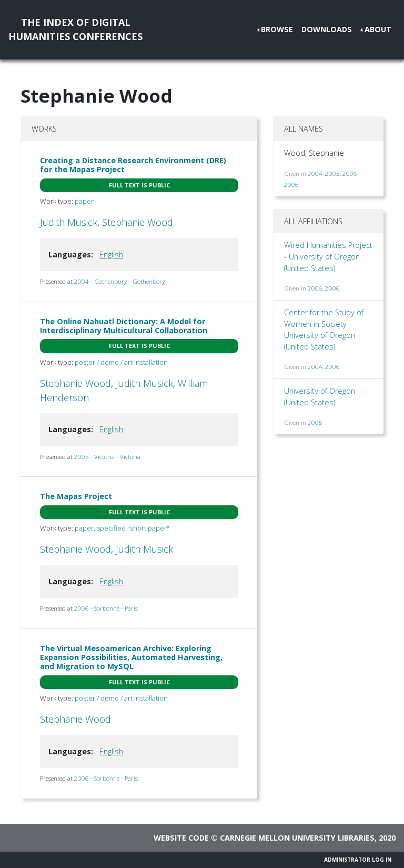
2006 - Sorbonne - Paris (106, 608)
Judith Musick (69, 222)
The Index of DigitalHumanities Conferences (75, 29)
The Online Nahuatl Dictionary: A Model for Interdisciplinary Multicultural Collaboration (124, 326)
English (111, 255)
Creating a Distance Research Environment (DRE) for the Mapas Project (133, 165)
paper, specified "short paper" (122, 528)
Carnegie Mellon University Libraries (297, 838)
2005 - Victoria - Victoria (107, 457)
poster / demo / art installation (121, 362)
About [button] (378, 29)
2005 (332, 173)
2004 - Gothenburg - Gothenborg (120, 281)
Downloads (327, 29)
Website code (181, 838)
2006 (350, 173)
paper (84, 201)
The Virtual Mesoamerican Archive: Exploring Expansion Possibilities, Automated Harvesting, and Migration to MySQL (131, 657)
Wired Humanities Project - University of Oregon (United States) (328, 256)
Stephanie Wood (138, 222)
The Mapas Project (76, 496)
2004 (315, 173)
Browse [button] (277, 29)
